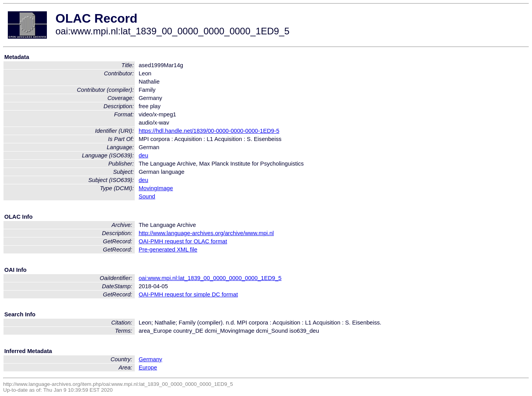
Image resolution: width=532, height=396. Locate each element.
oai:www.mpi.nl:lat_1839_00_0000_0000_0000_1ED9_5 (210, 278)
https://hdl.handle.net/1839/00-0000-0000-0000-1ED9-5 (209, 131)
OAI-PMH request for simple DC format (188, 294)
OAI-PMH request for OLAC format (183, 241)
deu (143, 155)
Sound (147, 196)
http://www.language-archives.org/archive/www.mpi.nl (206, 233)
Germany (150, 359)
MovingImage (156, 188)
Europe (148, 367)
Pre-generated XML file (168, 250)
